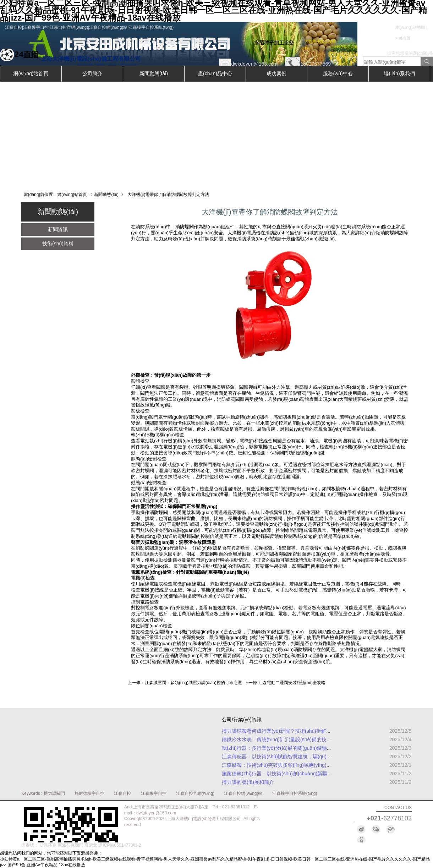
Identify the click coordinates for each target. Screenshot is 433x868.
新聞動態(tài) (154, 73)
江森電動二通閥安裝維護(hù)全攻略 (292, 683)
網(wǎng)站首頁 (31, 73)
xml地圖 (403, 38)
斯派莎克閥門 (71, 845)
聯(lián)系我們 (399, 73)
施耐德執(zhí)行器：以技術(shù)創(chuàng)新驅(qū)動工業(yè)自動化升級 (303, 774)
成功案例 (276, 73)
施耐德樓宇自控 (89, 793)
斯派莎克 (48, 845)
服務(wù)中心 (338, 73)
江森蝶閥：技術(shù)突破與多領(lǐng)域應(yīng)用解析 (282, 765)
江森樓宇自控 (154, 793)
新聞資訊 (58, 229)
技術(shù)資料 (58, 244)
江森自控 (122, 793)
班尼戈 (91, 845)
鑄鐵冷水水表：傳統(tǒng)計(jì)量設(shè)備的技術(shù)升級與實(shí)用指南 (305, 739)
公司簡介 (92, 73)
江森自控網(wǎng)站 (243, 793)
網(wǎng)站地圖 (410, 27)
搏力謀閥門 (54, 793)
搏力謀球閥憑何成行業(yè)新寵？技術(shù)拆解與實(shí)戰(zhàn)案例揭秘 (303, 731)
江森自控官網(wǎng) (195, 793)
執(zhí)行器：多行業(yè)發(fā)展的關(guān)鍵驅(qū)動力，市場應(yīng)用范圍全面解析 (317, 748)
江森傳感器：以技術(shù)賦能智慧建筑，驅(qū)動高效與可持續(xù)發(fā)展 (305, 757)
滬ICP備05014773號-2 (120, 845)
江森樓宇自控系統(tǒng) (295, 793)
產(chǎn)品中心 (215, 73)
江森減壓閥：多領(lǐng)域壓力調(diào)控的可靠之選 (193, 683)
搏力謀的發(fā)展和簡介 (248, 782)
